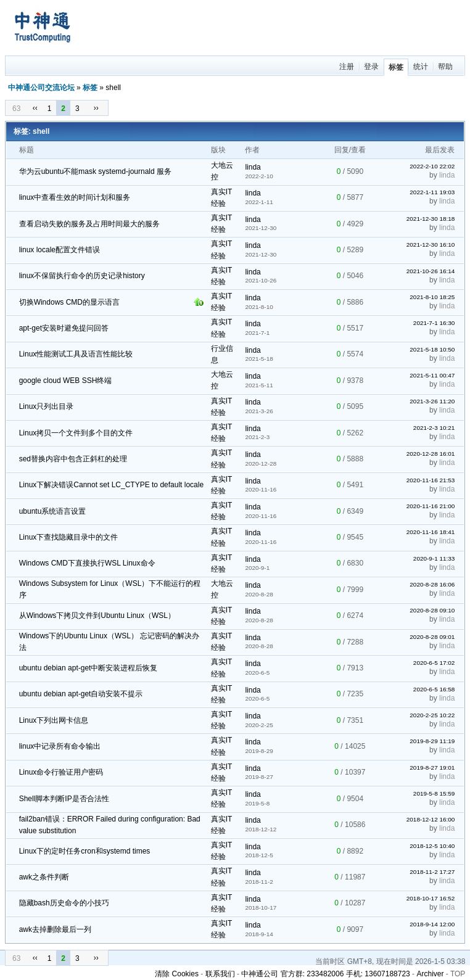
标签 (396, 67)
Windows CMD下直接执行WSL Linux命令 (87, 563)
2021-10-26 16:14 (431, 271)
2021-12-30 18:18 (431, 219)
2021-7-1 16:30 (434, 323)
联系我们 (220, 974)
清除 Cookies (177, 974)
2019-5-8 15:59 (434, 793)
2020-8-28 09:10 (432, 610)
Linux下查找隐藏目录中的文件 (69, 537)
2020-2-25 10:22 (432, 715)
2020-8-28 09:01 (432, 637)
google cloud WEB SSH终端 (66, 381)
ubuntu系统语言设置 (53, 511)
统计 (421, 67)
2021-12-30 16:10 (431, 245)
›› (96, 108)
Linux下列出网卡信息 (54, 720)
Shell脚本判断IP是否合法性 (64, 799)
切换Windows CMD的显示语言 (69, 302)
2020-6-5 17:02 (434, 663)
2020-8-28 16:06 (432, 584)
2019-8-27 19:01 (432, 768)
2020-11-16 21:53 (431, 480)
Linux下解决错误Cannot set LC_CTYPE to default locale (111, 485)
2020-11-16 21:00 (431, 506)
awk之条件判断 (44, 877)
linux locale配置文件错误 (60, 250)
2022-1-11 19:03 (432, 192)
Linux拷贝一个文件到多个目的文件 (76, 433)
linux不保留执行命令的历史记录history (82, 276)
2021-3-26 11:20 (432, 401)
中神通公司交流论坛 (41, 88)
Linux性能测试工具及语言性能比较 (76, 354)
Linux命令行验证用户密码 (61, 772)
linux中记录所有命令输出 (60, 746)
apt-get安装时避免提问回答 (64, 328)
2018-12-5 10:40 (432, 846)
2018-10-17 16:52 (431, 898)
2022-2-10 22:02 (432, 166)
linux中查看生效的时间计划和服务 (75, 197)
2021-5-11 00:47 (432, 375)
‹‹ (35, 108)
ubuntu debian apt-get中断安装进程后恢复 (89, 668)
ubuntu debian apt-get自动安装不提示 (81, 694)
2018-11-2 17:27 (432, 872)
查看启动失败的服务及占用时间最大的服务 (89, 224)
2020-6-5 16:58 (434, 689)
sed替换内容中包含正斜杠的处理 (73, 459)
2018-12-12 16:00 (431, 819)
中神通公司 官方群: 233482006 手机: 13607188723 (325, 974)
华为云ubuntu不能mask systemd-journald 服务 (95, 171)
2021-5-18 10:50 (432, 349)
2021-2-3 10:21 (434, 428)
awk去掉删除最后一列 (55, 929)
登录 (371, 67)
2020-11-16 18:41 (431, 532)
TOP (458, 974)
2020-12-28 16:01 (431, 454)
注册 (347, 67)
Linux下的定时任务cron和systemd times (85, 851)
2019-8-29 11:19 (432, 741)
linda (253, 167)
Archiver (430, 974)
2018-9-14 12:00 (432, 924)
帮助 (445, 67)
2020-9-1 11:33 (434, 558)
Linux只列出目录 (47, 406)
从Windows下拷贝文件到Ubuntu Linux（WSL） (97, 616)
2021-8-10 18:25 (432, 297)
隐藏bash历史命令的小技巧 (64, 903)
